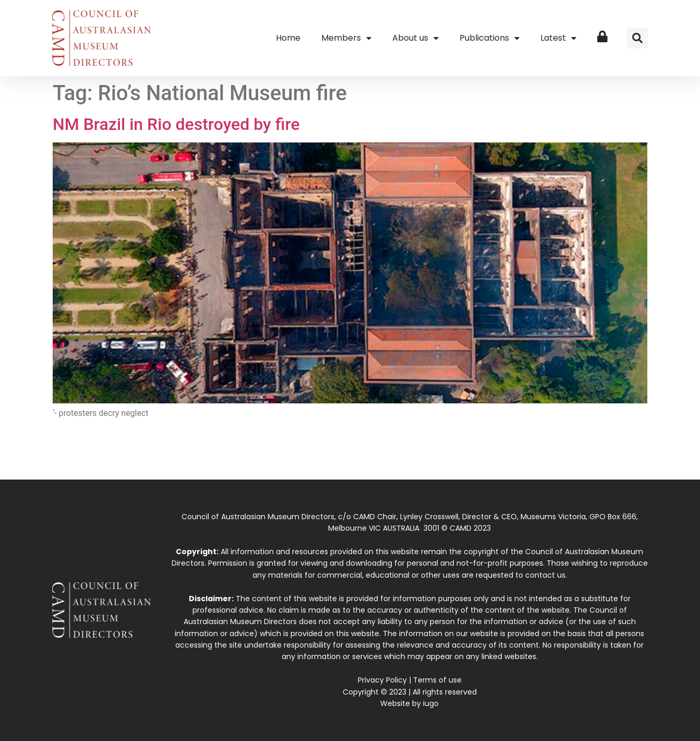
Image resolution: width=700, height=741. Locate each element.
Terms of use (437, 680)
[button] (637, 38)
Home (288, 38)
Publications (490, 38)
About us (415, 38)
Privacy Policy (382, 680)
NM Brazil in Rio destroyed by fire (176, 124)
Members (346, 38)
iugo (431, 703)
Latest (558, 38)
